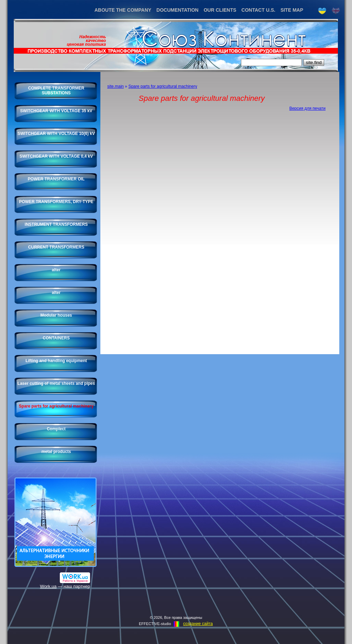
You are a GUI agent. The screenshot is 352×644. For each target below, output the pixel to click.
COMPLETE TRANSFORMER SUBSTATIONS (56, 91)
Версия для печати (307, 108)
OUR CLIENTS (220, 10)
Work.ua (48, 586)
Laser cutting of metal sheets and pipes (56, 383)
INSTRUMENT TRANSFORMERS (56, 224)
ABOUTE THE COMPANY (123, 10)
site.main (115, 86)
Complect (56, 429)
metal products (56, 452)
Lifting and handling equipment (56, 361)
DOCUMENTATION (177, 10)
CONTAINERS (56, 338)
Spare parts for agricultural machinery (56, 406)
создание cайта (198, 624)
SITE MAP (292, 10)
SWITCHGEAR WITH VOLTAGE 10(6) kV (56, 134)
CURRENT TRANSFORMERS (56, 247)
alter (56, 270)
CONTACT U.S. (258, 10)
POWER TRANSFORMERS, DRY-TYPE (56, 202)
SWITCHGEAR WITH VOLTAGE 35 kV (56, 111)
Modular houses (56, 315)
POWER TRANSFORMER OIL (56, 179)
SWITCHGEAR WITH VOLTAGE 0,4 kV (56, 156)
